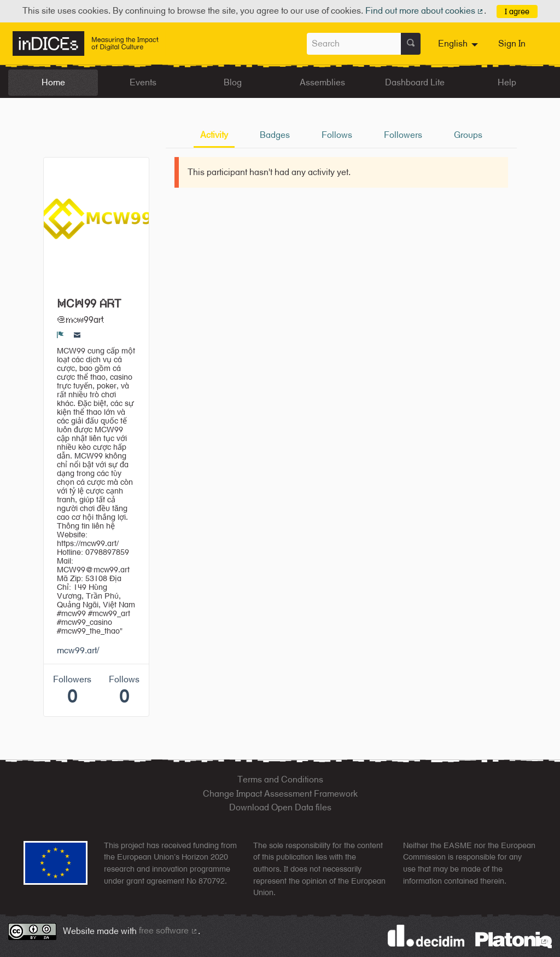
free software (168, 930)
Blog (233, 82)
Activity (214, 135)
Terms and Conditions (280, 779)
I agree (517, 11)
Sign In (512, 43)
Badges (275, 135)
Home (53, 82)
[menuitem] (459, 44)
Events (143, 82)
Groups (468, 135)
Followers (403, 135)
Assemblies (322, 82)
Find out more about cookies (425, 11)
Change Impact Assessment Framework (280, 794)
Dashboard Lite (415, 82)
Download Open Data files (280, 807)
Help (507, 82)
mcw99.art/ (78, 650)
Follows (337, 135)
